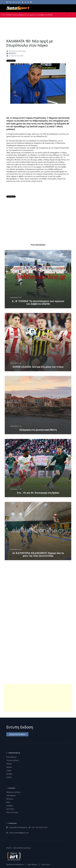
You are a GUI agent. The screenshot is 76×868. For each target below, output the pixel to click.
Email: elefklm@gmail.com (17, 833)
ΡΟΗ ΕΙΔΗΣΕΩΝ (38, 245)
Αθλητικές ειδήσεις (13, 792)
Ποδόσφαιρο (11, 796)
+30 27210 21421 (13, 2)
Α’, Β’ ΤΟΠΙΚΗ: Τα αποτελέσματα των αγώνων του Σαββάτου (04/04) (27, 15)
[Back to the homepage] (18, 8)
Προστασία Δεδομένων (15, 864)
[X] (25, 2)
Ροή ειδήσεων (11, 757)
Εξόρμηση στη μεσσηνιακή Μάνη (38, 430)
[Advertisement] (38, 698)
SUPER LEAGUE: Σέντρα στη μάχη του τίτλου (38, 367)
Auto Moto (10, 809)
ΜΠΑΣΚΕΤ (13, 53)
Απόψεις (9, 774)
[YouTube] (31, 2)
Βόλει (8, 802)
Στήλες (9, 770)
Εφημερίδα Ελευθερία (17, 734)
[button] (69, 8)
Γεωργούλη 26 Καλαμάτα (17, 827)
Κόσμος (9, 767)
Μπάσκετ (10, 799)
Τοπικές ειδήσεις (13, 760)
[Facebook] (23, 2)
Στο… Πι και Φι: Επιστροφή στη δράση (38, 493)
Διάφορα (10, 806)
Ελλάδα (9, 764)
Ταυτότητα (46, 864)
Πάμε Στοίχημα (12, 812)
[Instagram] (28, 2)
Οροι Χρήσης (32, 864)
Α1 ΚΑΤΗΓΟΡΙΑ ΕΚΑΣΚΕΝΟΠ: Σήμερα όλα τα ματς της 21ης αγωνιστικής (38, 554)
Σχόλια (9, 777)
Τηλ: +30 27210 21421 (38, 827)
